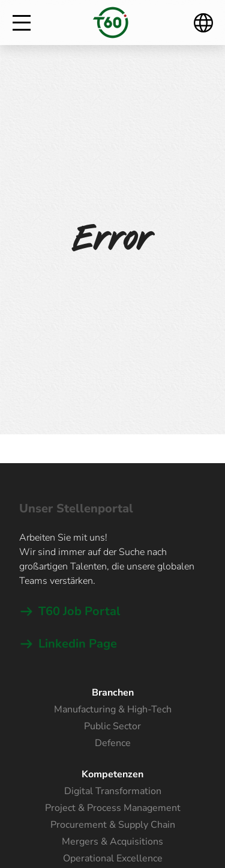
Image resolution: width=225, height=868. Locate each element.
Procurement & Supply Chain (113, 825)
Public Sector (112, 726)
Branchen (113, 693)
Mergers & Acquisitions (112, 842)
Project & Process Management (113, 808)
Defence (113, 743)
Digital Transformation (113, 791)
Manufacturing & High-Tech (113, 709)
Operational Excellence (113, 858)
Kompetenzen (112, 774)
